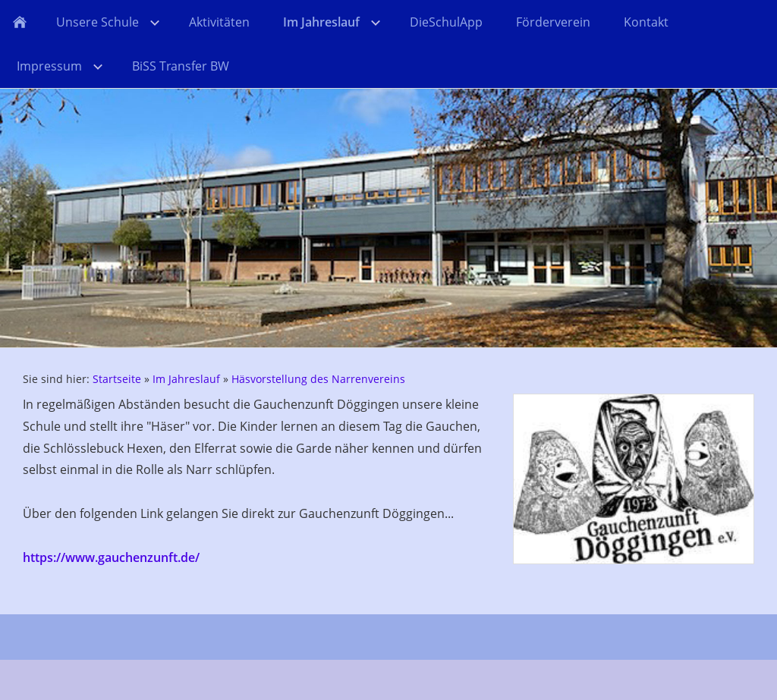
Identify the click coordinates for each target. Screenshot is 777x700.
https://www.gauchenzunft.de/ (111, 557)
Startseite (117, 379)
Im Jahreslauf (186, 379)
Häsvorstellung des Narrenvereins (318, 379)
